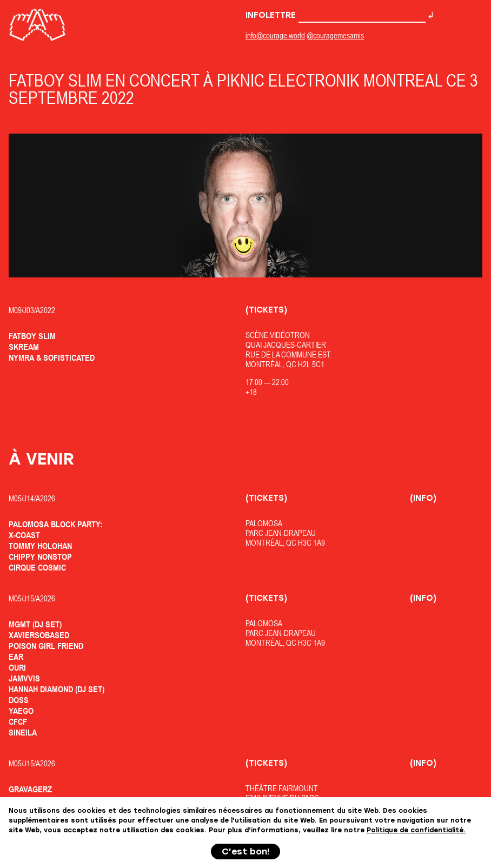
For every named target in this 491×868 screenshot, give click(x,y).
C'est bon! (246, 852)
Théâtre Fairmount (282, 788)
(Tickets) (266, 310)
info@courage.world (275, 35)
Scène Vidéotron (278, 335)
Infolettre (336, 15)
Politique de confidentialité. (416, 830)
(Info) (423, 498)
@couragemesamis (335, 35)
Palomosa (264, 523)
